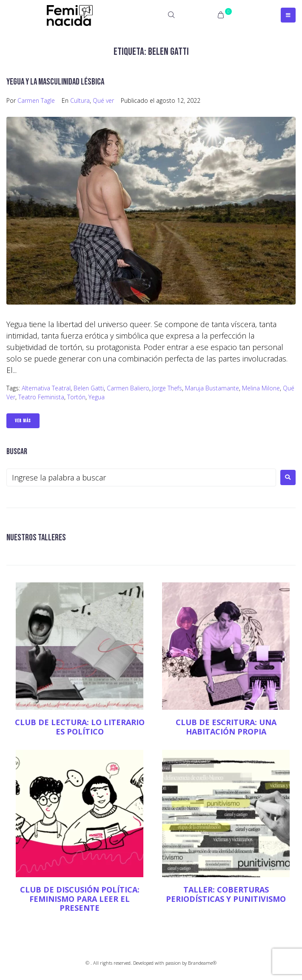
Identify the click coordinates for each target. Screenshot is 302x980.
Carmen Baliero (128, 388)
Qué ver (103, 100)
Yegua (97, 397)
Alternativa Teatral (46, 388)
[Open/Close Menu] (288, 15)
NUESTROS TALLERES (36, 538)
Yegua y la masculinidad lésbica (55, 82)
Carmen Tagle (36, 100)
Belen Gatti (89, 388)
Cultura (80, 100)
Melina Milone (261, 388)
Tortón (76, 397)
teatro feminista (41, 397)
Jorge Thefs (167, 388)
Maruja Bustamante (212, 388)
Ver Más (23, 421)
